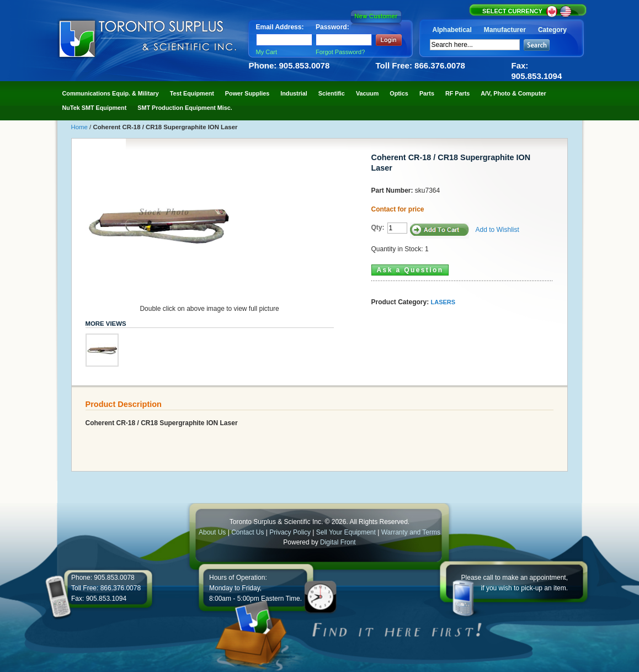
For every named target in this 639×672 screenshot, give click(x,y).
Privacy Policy (290, 532)
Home (81, 127)
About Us (212, 532)
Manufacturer (505, 30)
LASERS (443, 302)
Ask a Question (410, 270)
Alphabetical (452, 30)
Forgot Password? (340, 52)
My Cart (267, 52)
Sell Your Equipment (347, 532)
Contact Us (247, 532)
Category (552, 30)
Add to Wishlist (497, 230)
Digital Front (338, 542)
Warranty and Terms (411, 532)
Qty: (378, 227)
